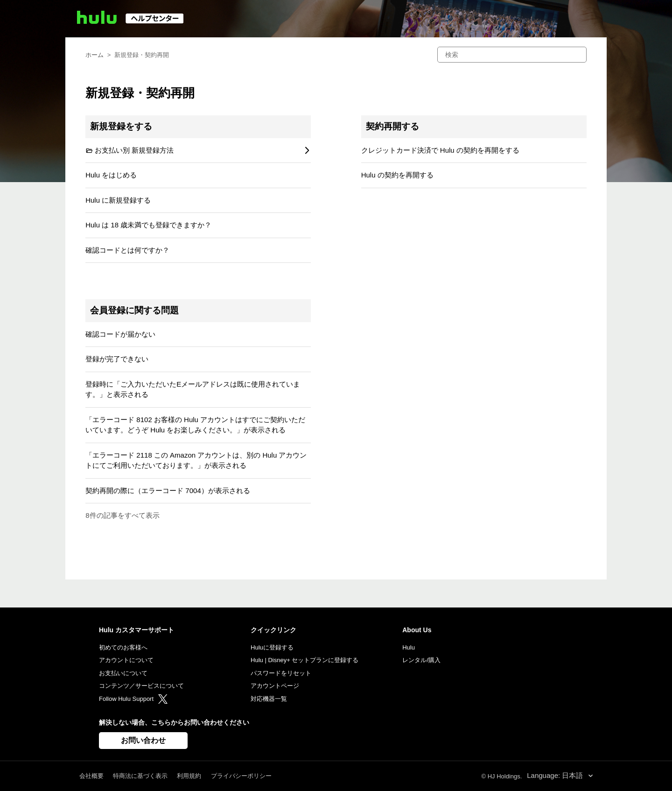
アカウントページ (275, 686)
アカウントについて (126, 660)
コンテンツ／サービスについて (141, 686)
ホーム (94, 55)
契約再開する (392, 126)
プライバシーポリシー (241, 776)
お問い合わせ (143, 740)
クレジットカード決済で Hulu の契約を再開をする (440, 150)
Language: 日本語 (556, 775)
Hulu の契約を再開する (397, 175)
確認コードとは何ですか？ (127, 250)
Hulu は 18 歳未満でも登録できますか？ (148, 225)
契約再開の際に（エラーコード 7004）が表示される (168, 491)
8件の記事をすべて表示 (122, 515)
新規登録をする (121, 126)
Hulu (409, 647)
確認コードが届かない (120, 334)
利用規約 (189, 776)
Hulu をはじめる (111, 175)
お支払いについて (123, 673)
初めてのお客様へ (123, 647)
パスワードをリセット (281, 673)
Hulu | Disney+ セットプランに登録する (304, 660)
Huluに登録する (272, 647)
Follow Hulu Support (133, 699)
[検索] (512, 55)
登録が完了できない (117, 359)
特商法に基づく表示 (140, 776)
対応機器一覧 (269, 699)
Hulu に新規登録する (118, 200)
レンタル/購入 (421, 660)
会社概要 (91, 776)
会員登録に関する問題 (134, 310)
